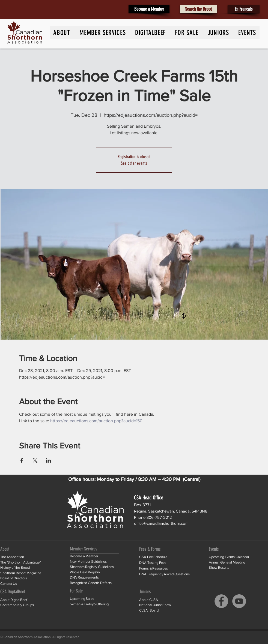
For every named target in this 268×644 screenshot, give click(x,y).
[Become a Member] (149, 9)
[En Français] (244, 9)
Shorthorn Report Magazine (21, 573)
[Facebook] (221, 601)
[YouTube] (239, 601)
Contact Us (9, 584)
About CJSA (149, 600)
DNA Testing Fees (153, 563)
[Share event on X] (35, 460)
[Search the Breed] (199, 9)
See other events (134, 163)
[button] (247, 33)
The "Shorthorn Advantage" (20, 562)
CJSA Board (149, 610)
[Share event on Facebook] (22, 460)
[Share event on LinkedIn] (48, 460)
